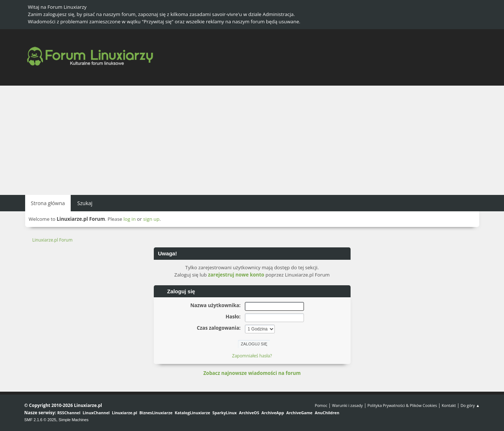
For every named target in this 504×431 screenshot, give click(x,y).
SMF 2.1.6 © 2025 (40, 420)
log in (130, 219)
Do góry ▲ (470, 405)
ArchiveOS (249, 413)
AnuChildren (327, 413)
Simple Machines (74, 420)
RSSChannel (69, 413)
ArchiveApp (273, 413)
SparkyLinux (225, 413)
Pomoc (321, 405)
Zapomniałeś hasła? (252, 356)
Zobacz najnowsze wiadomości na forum (252, 373)
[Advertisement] (252, 140)
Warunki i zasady (347, 405)
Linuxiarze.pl (124, 413)
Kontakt (449, 405)
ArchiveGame (299, 413)
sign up (151, 219)
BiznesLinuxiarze (156, 413)
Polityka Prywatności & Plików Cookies (402, 405)
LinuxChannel (96, 413)
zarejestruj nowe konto (236, 275)
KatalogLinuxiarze (193, 413)
